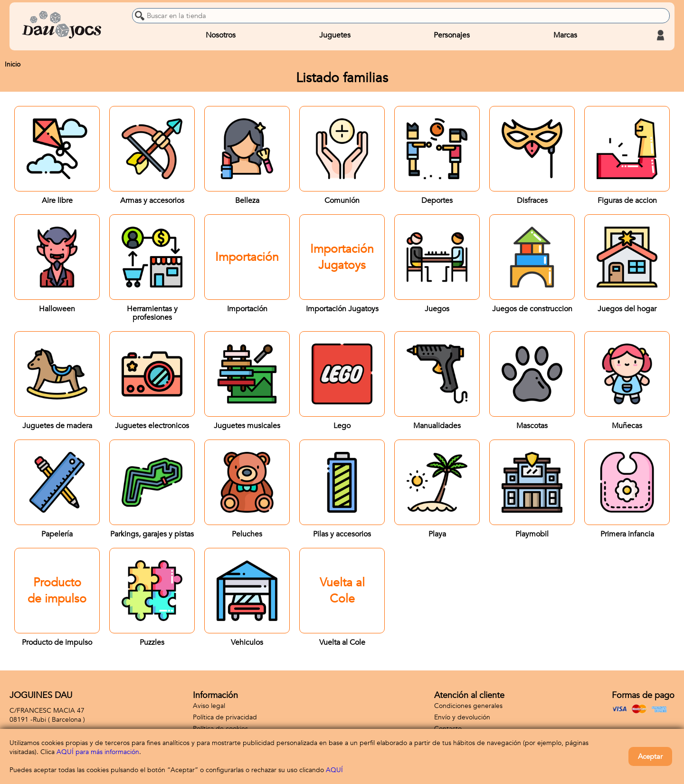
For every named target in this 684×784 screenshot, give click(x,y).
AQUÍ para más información (98, 752)
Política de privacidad (225, 717)
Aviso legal (209, 706)
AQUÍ (334, 770)
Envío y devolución (462, 717)
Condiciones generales (468, 706)
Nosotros (221, 35)
